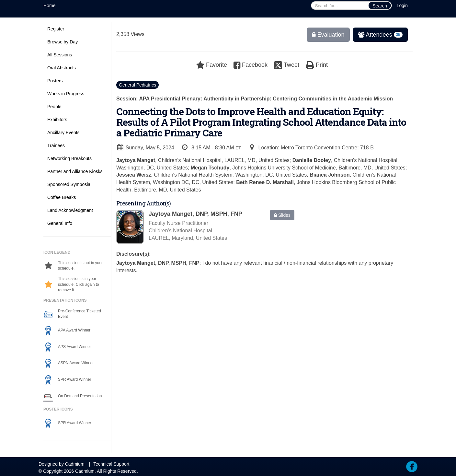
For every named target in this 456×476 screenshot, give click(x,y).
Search (380, 6)
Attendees (378, 35)
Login (402, 6)
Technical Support (111, 464)
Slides (282, 215)
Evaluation (328, 35)
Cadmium (75, 464)
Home (49, 6)
